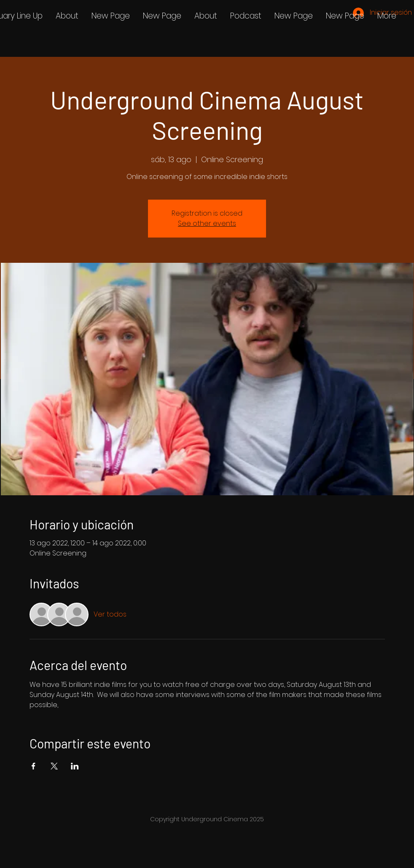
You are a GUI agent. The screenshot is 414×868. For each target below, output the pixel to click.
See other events (207, 223)
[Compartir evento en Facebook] (34, 766)
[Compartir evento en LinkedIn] (75, 766)
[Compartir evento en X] (54, 766)
